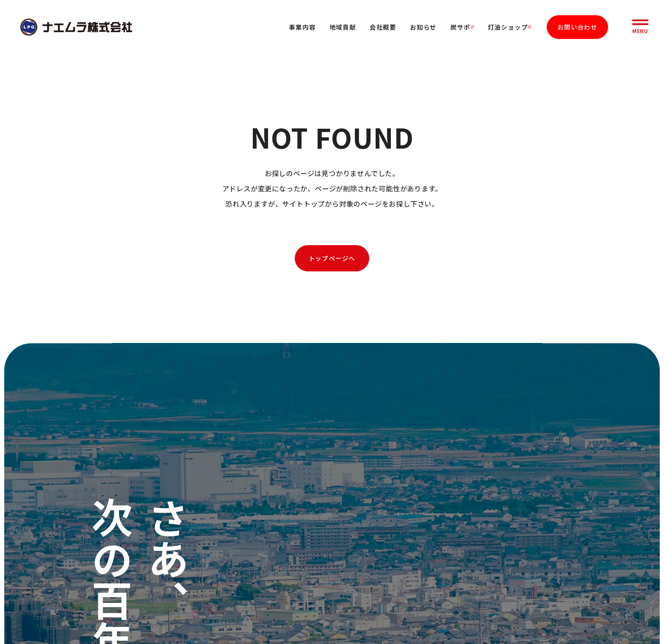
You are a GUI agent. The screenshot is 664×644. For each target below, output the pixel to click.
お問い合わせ (577, 27)
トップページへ (332, 258)
